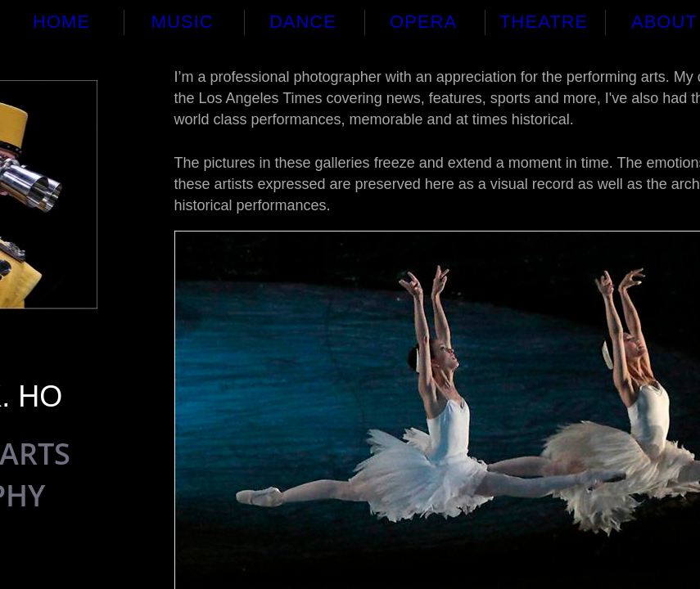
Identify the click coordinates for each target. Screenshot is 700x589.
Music (183, 22)
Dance (303, 22)
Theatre (544, 22)
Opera (423, 22)
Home (61, 22)
